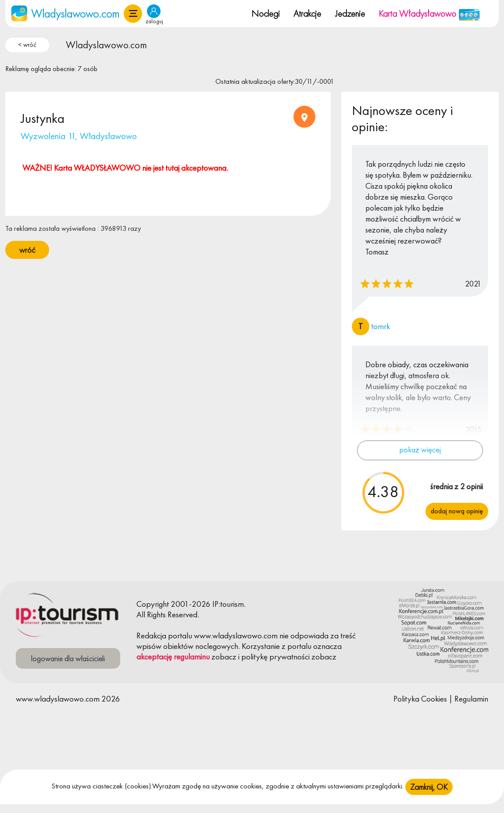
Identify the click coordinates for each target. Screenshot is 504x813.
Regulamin (471, 699)
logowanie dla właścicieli (68, 658)
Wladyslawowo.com (106, 45)
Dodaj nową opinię (457, 511)
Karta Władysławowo (429, 13)
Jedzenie (350, 13)
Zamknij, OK (429, 794)
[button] (133, 14)
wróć (27, 250)
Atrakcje (307, 13)
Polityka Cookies (420, 699)
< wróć (27, 45)
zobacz (224, 657)
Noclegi (266, 13)
